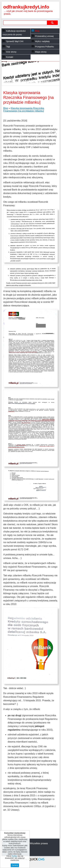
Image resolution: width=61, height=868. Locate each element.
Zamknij (15, 865)
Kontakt (10, 57)
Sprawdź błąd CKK (15, 41)
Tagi (8, 47)
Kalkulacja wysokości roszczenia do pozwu (14, 33)
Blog (37, 31)
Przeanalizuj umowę (44, 36)
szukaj (52, 23)
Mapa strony (41, 52)
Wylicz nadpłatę (42, 41)
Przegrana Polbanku (45, 47)
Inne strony (11, 52)
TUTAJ (14, 856)
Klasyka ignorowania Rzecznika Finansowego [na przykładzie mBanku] (24, 110)
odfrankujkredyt (26, 7)
